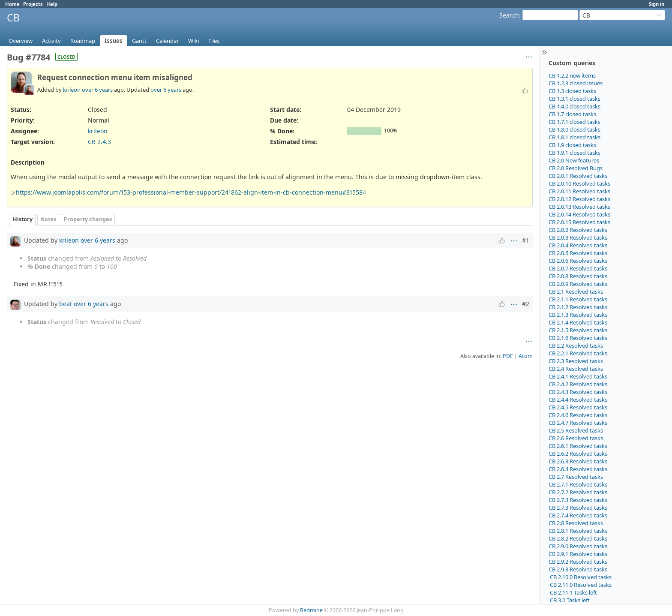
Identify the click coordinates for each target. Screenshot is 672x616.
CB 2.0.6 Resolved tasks (578, 261)
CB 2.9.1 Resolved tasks (578, 554)
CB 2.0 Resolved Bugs (576, 168)
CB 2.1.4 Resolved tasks (578, 322)
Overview (21, 41)
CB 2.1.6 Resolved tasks (578, 338)
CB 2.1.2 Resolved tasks (578, 307)
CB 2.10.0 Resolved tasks (580, 577)
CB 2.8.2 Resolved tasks (578, 538)
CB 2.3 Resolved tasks (576, 361)
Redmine (311, 610)
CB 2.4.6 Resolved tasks (578, 415)
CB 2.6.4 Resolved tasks (578, 469)
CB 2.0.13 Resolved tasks (579, 207)
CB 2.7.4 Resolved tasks (578, 515)
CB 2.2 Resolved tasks (576, 346)
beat (66, 304)
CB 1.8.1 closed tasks (574, 137)
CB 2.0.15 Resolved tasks (579, 222)
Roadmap (83, 41)
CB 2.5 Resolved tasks (576, 430)
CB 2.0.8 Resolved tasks (578, 276)
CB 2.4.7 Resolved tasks (578, 423)
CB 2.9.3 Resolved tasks (578, 569)
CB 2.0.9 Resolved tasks (578, 284)
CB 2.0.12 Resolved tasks (579, 199)
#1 (526, 240)
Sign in (657, 4)
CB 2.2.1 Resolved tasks (578, 353)
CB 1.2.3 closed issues (576, 83)
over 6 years (97, 90)
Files (214, 41)
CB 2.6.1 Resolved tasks (578, 446)
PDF (508, 356)
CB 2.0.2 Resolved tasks (578, 230)
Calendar (167, 41)
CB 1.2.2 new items (572, 75)
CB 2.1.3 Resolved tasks (578, 315)
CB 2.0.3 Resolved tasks (578, 237)
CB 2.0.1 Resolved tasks (578, 176)
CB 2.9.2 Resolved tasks (578, 562)
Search (509, 15)
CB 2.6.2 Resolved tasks (578, 454)
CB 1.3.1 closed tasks (574, 99)
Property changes (88, 219)
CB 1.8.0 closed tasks (574, 129)
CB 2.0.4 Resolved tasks (578, 245)
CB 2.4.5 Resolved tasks (578, 407)
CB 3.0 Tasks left (569, 600)
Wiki (193, 41)
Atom (526, 356)
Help (52, 4)
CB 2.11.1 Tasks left (573, 592)
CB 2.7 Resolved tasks (576, 477)
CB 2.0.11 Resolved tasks (579, 191)
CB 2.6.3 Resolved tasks (578, 461)
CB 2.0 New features (574, 160)
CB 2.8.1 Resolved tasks (578, 531)
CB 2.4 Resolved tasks (576, 369)
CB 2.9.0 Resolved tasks (578, 546)
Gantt (139, 41)
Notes (48, 219)
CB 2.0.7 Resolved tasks (578, 268)
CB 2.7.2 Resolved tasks (578, 492)
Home (12, 4)
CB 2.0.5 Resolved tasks (578, 253)
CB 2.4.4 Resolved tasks (578, 400)
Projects (33, 4)
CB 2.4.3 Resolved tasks (578, 392)
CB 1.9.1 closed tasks (574, 153)
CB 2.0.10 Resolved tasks (579, 183)
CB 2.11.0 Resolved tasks (580, 585)
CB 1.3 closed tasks (572, 91)
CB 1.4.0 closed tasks (574, 106)
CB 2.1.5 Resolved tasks (578, 330)
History (23, 219)
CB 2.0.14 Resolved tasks (579, 214)
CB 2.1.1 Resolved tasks (578, 299)
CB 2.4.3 (99, 142)
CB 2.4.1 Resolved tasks (578, 376)
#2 (526, 304)
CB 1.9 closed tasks (572, 145)
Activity (51, 41)
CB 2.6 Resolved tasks (576, 438)
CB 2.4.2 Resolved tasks (578, 384)
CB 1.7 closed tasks (572, 114)
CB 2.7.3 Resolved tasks (578, 500)
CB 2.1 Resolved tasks (576, 291)
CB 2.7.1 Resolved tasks (578, 484)
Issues (114, 41)
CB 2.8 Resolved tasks (576, 523)
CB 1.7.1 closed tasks (574, 122)
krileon (72, 90)
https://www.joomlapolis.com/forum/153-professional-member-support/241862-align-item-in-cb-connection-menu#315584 (191, 192)
